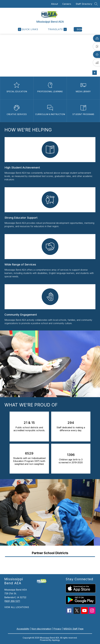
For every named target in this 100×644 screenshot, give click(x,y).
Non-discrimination (41, 629)
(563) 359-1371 (12, 601)
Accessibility (23, 629)
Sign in (79, 29)
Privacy (57, 629)
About (55, 4)
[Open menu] (28, 29)
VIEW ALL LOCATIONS (17, 607)
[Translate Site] (57, 29)
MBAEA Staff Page (73, 629)
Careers (67, 4)
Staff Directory (84, 4)
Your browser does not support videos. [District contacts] (50, 55)
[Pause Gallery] (95, 73)
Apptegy (56, 640)
